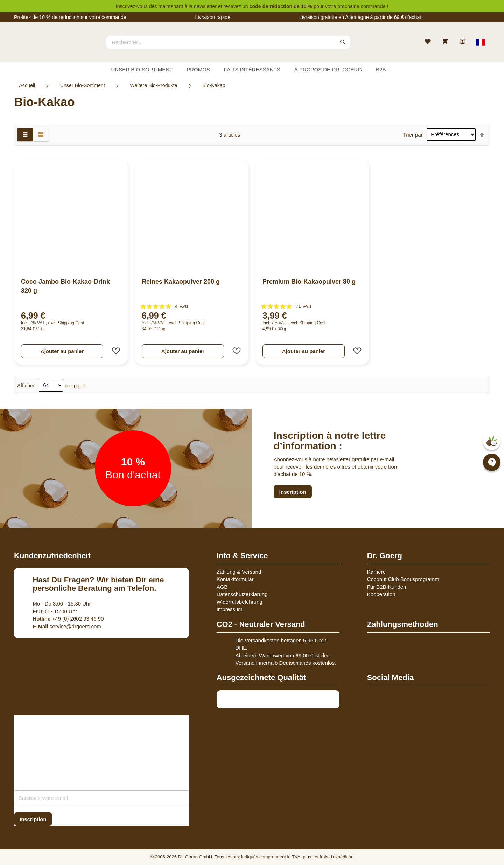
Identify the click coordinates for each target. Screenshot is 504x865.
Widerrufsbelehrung (240, 602)
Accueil (27, 85)
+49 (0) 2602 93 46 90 (68, 619)
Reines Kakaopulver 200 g (181, 282)
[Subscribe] (33, 819)
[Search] (343, 42)
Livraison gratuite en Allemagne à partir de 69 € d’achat (360, 17)
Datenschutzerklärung (242, 594)
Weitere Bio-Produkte (153, 85)
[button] (114, 351)
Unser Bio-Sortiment (83, 85)
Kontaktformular (235, 579)
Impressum (230, 609)
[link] (463, 42)
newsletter (205, 6)
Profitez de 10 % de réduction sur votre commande (70, 17)
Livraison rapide (213, 17)
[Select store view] (480, 42)
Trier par (413, 134)
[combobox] (228, 42)
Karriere (376, 572)
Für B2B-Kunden (387, 587)
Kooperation (381, 594)
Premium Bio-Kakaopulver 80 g (309, 282)
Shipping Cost (71, 323)
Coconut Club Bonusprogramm (403, 579)
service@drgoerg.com (67, 626)
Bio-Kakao (214, 85)
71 (304, 306)
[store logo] (40, 48)
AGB (222, 587)
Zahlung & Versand (239, 572)
